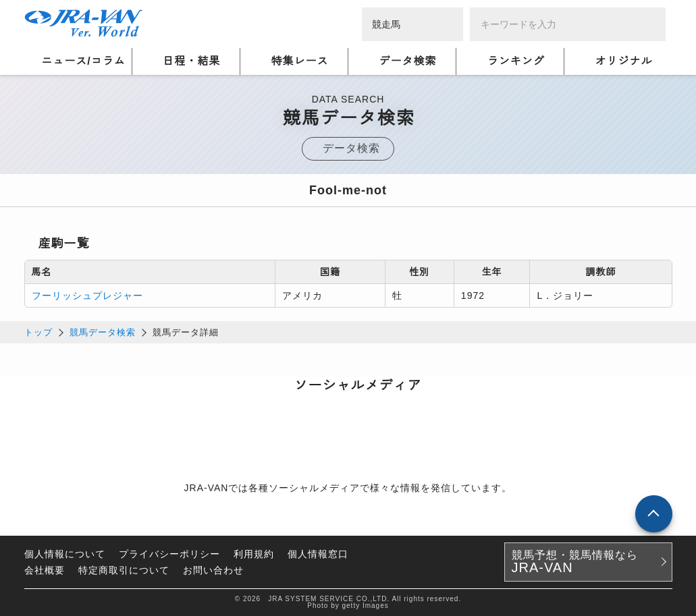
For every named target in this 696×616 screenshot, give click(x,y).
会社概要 (45, 570)
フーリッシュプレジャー (87, 296)
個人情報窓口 (318, 554)
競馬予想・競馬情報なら (575, 562)
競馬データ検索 (103, 332)
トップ (38, 332)
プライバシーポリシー (169, 554)
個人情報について (65, 554)
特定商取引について (124, 570)
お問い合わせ (213, 570)
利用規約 (254, 554)
